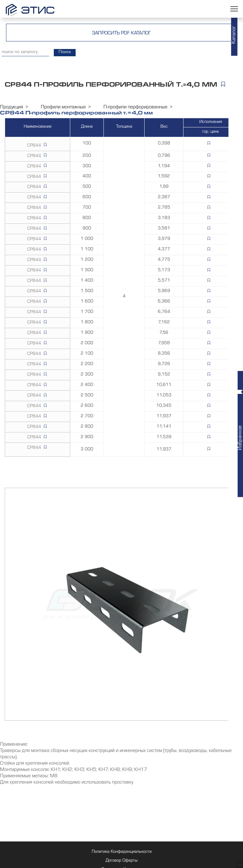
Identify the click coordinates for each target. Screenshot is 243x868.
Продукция (12, 107)
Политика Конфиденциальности (122, 852)
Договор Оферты (122, 861)
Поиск (65, 53)
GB (240, 865)
